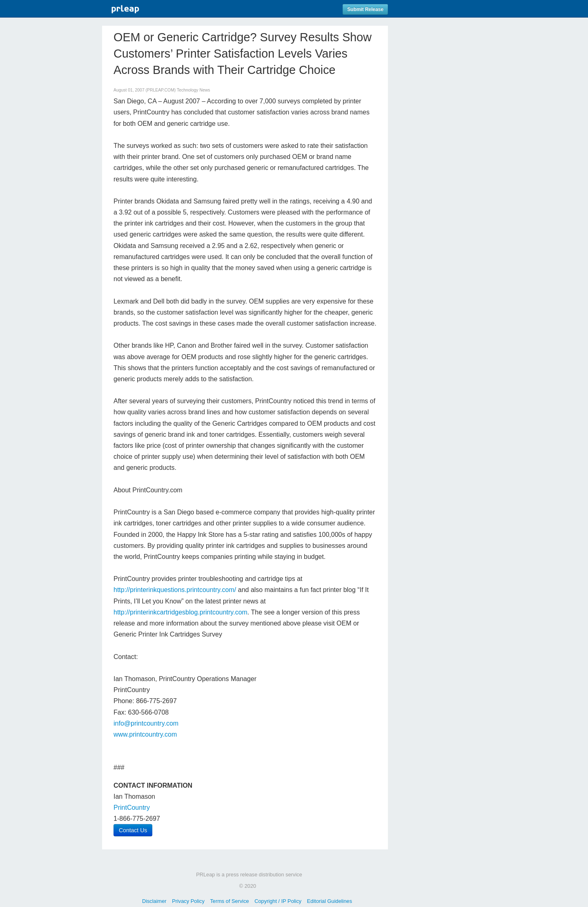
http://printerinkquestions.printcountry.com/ (175, 590)
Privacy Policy (188, 901)
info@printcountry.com (146, 723)
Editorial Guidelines (330, 901)
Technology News (193, 90)
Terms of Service (229, 901)
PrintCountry (132, 808)
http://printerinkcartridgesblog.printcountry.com (180, 612)
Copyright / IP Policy (278, 901)
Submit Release (365, 9)
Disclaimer (154, 901)
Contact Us (133, 830)
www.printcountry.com (145, 734)
